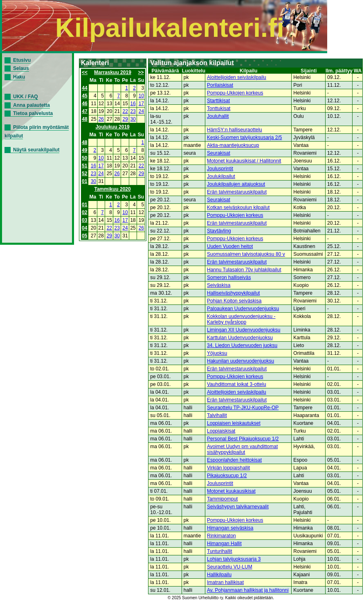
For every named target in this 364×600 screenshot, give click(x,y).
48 (84, 119)
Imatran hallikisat (225, 582)
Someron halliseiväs (229, 277)
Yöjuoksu (217, 353)
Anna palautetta (31, 105)
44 (84, 88)
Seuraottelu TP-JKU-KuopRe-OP (243, 408)
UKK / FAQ (26, 97)
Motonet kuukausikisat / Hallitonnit (244, 161)
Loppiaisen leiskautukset (234, 423)
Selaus (21, 68)
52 (84, 174)
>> (141, 72)
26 (101, 119)
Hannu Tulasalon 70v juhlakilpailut (244, 270)
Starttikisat (218, 101)
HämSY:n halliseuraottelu (235, 130)
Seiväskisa (219, 285)
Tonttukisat (219, 108)
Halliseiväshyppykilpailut (233, 293)
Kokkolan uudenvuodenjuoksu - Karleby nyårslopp (241, 319)
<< (85, 72)
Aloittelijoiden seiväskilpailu (237, 77)
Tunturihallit (220, 551)
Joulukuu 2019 (112, 127)
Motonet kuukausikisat (231, 491)
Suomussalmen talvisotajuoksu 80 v (246, 254)
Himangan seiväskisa (230, 528)
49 (84, 150)
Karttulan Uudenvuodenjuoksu (240, 338)
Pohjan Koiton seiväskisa (234, 301)
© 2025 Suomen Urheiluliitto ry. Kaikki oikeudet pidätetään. (221, 598)
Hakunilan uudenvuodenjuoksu (240, 361)
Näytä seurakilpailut (36, 150)
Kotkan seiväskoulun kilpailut (238, 208)
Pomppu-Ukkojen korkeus (235, 93)
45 (84, 96)
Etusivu (22, 60)
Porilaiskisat (220, 85)
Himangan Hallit (224, 544)
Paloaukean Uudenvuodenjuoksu (243, 309)
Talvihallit (217, 415)
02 (84, 212)
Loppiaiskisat (221, 431)
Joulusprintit (220, 169)
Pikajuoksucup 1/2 (227, 476)
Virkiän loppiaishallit (228, 468)
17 (141, 104)
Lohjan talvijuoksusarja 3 (234, 559)
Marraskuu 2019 (113, 72)
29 (125, 119)
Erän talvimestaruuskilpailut (237, 192)
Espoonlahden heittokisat (234, 460)
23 (133, 111)
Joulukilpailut (221, 176)
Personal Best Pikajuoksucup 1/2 (243, 439)
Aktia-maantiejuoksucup (233, 145)
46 (84, 104)
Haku (19, 77)
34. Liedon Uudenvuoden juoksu (242, 345)
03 (84, 220)
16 (133, 104)
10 (141, 96)
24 (141, 111)
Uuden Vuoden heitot (230, 246)
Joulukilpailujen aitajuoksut (236, 184)
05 (84, 236)
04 (84, 228)
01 (84, 181)
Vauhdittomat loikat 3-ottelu (237, 384)
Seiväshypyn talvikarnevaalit (238, 507)
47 (84, 111)
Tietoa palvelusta (33, 113)
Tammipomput (222, 499)
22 (125, 111)
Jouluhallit (218, 116)
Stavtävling (219, 231)
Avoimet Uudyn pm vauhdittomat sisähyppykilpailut (242, 449)
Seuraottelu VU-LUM (230, 567)
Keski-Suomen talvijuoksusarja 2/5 (244, 138)
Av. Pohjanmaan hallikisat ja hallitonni (248, 590)
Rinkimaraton (221, 536)
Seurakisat (219, 153)
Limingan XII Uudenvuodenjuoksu (244, 330)
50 (84, 158)
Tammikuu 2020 (113, 189)
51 (84, 166)
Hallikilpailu (219, 575)
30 (133, 119)
